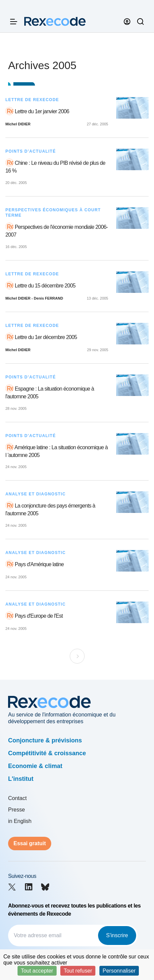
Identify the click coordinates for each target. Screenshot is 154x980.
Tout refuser (78, 971)
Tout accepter (37, 971)
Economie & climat (35, 766)
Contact (17, 798)
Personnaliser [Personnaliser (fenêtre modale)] (119, 971)
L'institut (21, 779)
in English (20, 821)
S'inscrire (117, 935)
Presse (17, 810)
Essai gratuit (30, 843)
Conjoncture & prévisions (45, 740)
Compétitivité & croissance (47, 753)
